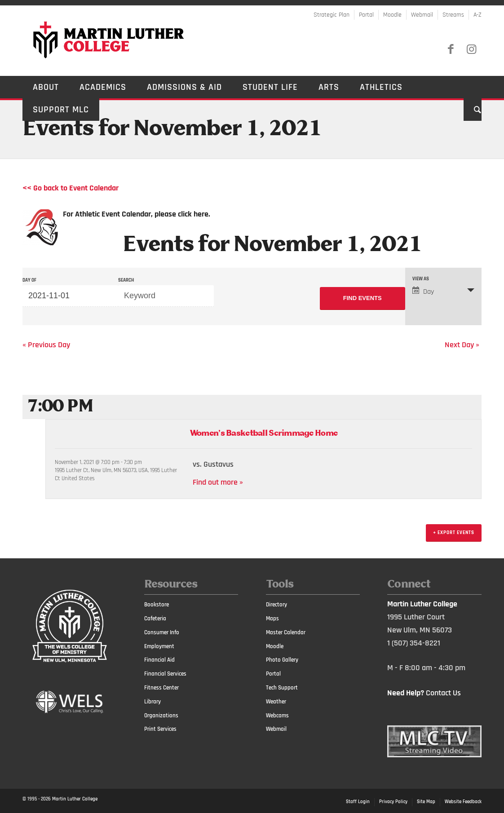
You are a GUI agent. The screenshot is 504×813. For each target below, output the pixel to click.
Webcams (277, 716)
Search (126, 281)
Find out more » (218, 482)
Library (153, 702)
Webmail (422, 15)
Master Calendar (286, 632)
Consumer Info (162, 632)
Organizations (161, 716)
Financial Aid (159, 660)
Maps (272, 619)
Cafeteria (155, 619)
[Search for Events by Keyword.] (166, 296)
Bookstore (157, 605)
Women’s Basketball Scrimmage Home (263, 433)
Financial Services (165, 674)
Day (423, 292)
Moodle (392, 15)
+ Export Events (454, 533)
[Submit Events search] (363, 298)
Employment (159, 646)
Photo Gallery (282, 660)
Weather (276, 702)
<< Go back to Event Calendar (71, 188)
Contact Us (443, 693)
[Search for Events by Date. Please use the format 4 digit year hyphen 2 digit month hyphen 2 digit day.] (70, 296)
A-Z (477, 15)
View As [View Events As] (421, 279)
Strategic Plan (332, 15)
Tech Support (282, 688)
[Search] (473, 110)
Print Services (160, 729)
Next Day (462, 345)
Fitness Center (161, 688)
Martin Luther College (75, 799)
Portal (366, 15)
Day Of (29, 281)
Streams (453, 15)
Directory (276, 605)
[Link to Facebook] (451, 49)
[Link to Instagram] (471, 49)
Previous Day (46, 345)
